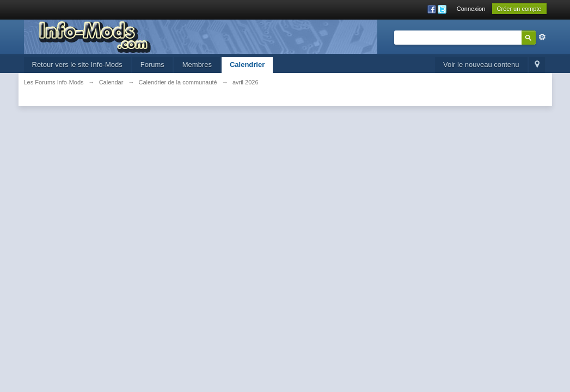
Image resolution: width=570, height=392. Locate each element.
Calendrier (247, 65)
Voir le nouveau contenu (481, 65)
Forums (152, 65)
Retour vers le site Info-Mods (77, 65)
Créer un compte (519, 9)
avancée (542, 37)
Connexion (471, 9)
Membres (197, 65)
